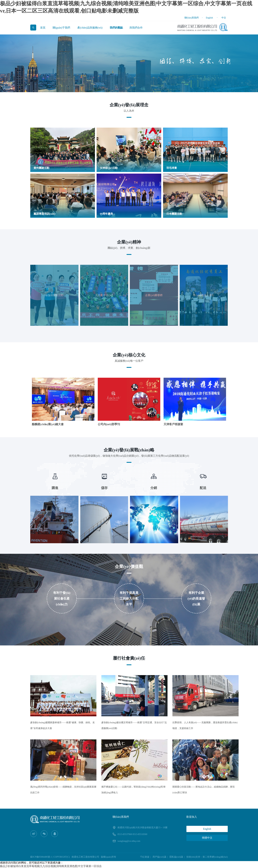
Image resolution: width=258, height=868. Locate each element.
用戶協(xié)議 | (161, 857)
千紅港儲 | (146, 857)
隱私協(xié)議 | (178, 857)
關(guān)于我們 (61, 28)
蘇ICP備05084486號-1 (41, 857)
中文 (224, 18)
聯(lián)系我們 (192, 18)
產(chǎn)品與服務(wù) (90, 28)
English (209, 18)
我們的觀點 (116, 28)
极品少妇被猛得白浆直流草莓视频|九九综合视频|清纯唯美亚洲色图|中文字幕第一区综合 (51, 866)
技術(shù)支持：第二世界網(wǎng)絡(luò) (207, 857)
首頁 (43, 28)
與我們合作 (136, 28)
